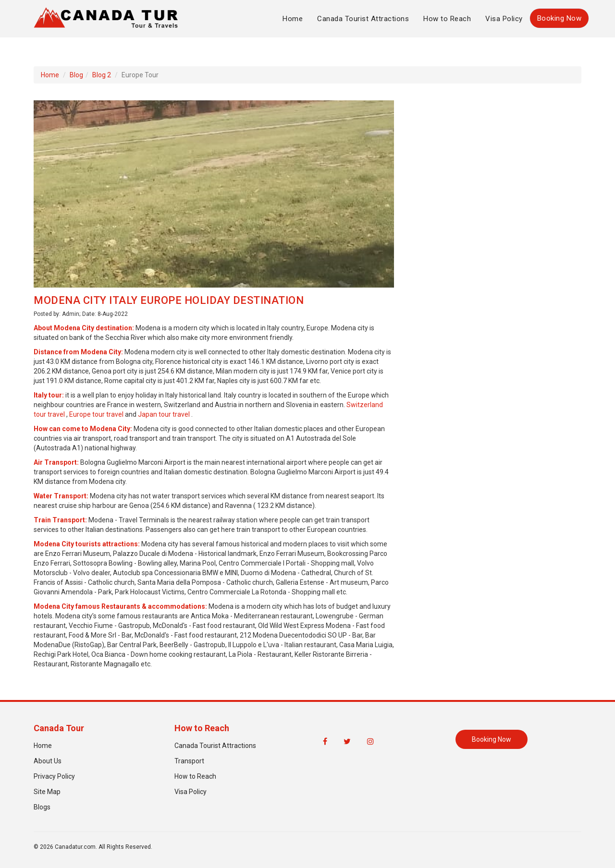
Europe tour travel (96, 414)
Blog (76, 75)
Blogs (42, 807)
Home (293, 19)
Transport (189, 761)
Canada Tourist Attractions (363, 19)
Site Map (47, 792)
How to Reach (447, 19)
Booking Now (560, 18)
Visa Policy (504, 19)
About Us (48, 761)
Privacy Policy (54, 776)
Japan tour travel (164, 414)
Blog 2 (102, 75)
